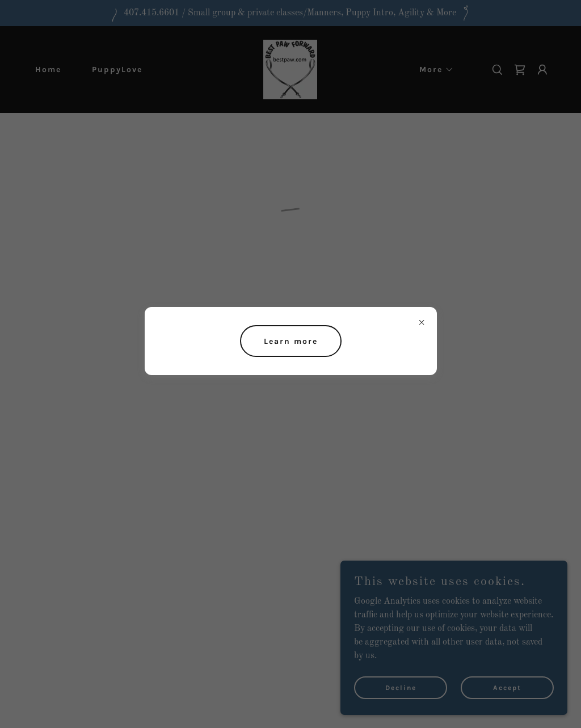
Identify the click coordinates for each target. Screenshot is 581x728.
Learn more (291, 341)
